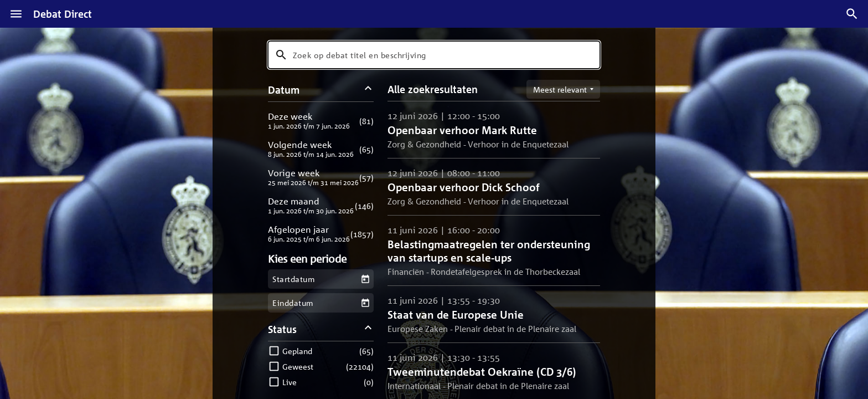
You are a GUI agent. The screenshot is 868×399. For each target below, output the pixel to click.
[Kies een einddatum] (365, 303)
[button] (321, 121)
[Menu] (16, 14)
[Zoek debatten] (852, 14)
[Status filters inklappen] (368, 329)
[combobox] (434, 55)
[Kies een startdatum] (365, 279)
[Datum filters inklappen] (368, 89)
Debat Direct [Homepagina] (63, 14)
